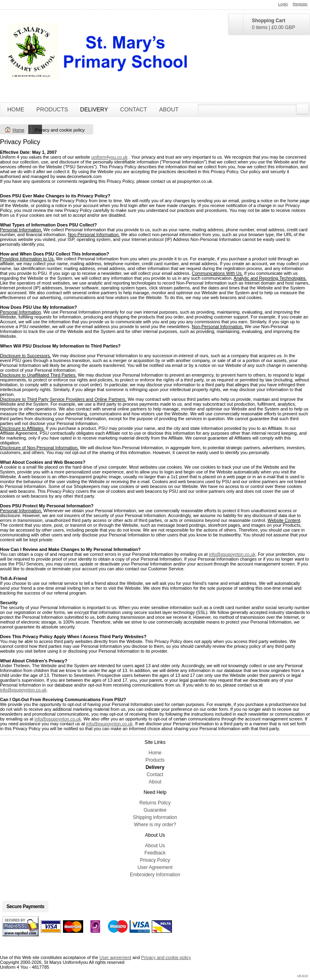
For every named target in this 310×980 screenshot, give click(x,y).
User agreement (115, 957)
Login (283, 4)
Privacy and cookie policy (166, 957)
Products (52, 109)
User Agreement (155, 867)
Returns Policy (155, 803)
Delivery (94, 109)
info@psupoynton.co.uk (232, 554)
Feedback (155, 853)
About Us (155, 846)
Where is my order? (155, 825)
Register (300, 4)
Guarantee (155, 810)
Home (16, 109)
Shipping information (155, 817)
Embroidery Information (155, 875)
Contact (134, 109)
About (169, 109)
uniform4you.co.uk (109, 157)
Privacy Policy (155, 860)
